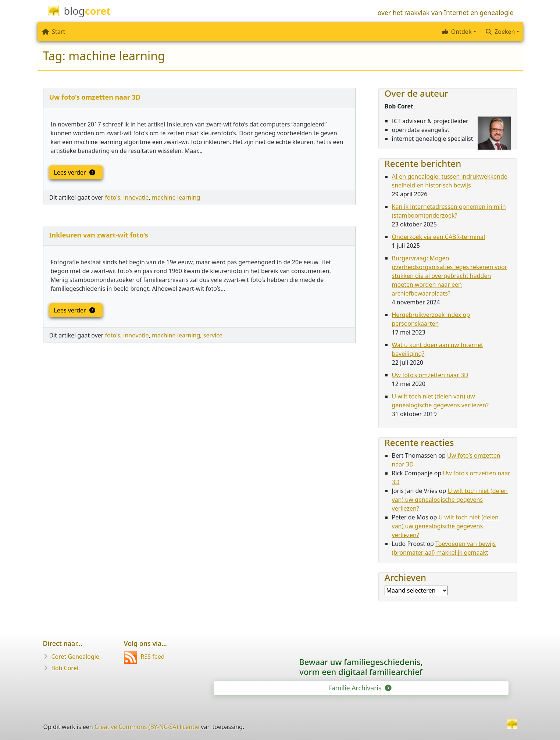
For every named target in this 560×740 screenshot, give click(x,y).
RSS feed (144, 657)
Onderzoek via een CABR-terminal (439, 237)
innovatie (136, 197)
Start (54, 32)
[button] (458, 32)
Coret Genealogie (75, 657)
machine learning (176, 197)
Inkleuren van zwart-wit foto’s (99, 235)
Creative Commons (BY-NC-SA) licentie (147, 727)
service (213, 335)
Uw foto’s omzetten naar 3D (95, 97)
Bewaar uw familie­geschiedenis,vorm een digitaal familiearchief (361, 667)
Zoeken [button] (500, 32)
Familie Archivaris (359, 688)
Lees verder (74, 172)
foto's (113, 197)
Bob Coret (65, 668)
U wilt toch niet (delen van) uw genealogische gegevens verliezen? (450, 500)
